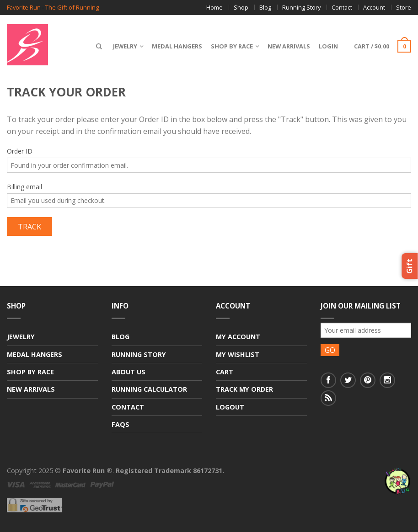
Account (374, 7)
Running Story (301, 7)
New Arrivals (289, 46)
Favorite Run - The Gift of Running (53, 8)
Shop (241, 7)
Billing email (24, 187)
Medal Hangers (177, 46)
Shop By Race (232, 46)
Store (404, 7)
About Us (129, 372)
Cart (225, 372)
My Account (238, 337)
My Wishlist (238, 354)
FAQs (121, 424)
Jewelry (125, 46)
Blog (265, 7)
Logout (230, 407)
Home (214, 7)
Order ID (20, 151)
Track (29, 227)
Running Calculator (149, 389)
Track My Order (244, 389)
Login (328, 46)
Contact (342, 7)
